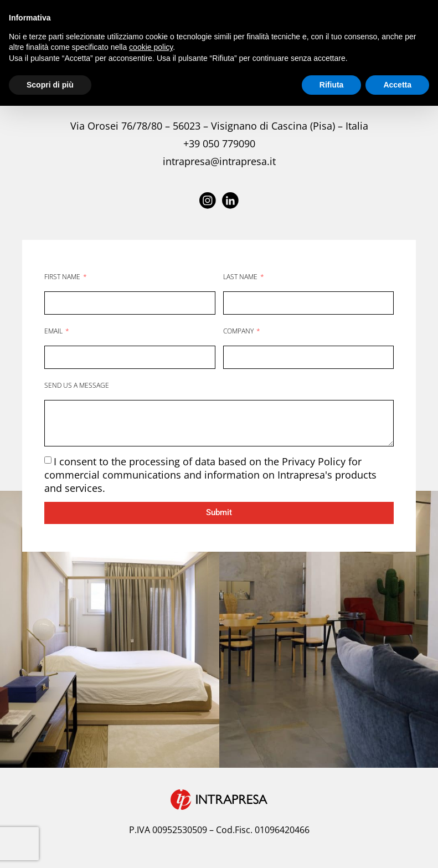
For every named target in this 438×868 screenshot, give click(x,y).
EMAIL (54, 330)
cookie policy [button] (151, 47)
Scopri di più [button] (50, 85)
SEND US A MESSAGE (77, 385)
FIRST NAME (63, 276)
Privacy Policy (315, 461)
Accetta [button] (397, 85)
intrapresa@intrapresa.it (219, 161)
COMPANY (239, 330)
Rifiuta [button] (332, 85)
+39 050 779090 (219, 143)
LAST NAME (241, 276)
